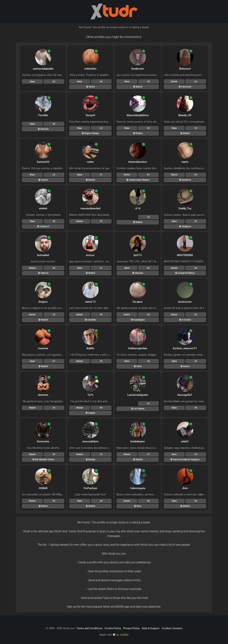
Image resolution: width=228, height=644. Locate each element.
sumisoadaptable (43, 69)
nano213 (90, 302)
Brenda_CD (185, 115)
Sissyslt (90, 115)
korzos (90, 255)
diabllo (90, 348)
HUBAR (43, 488)
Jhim (185, 488)
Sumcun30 (43, 162)
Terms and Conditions (89, 628)
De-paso (138, 302)
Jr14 (138, 208)
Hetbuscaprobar (138, 348)
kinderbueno (138, 441)
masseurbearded (90, 208)
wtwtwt (43, 208)
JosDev (124, 635)
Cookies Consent (172, 628)
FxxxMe (43, 115)
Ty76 (90, 395)
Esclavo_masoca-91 (185, 348)
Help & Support (150, 628)
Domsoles (43, 441)
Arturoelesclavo (138, 162)
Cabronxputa (138, 488)
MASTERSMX (185, 255)
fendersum (138, 69)
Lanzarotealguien (138, 395)
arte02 (185, 441)
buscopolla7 (185, 395)
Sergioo (43, 302)
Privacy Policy (131, 628)
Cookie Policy (113, 628)
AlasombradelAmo (138, 115)
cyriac (90, 162)
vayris (185, 162)
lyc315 (138, 255)
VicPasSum (90, 488)
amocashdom (90, 441)
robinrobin (90, 69)
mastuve (43, 348)
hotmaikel (43, 255)
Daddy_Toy (185, 208)
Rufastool (185, 69)
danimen (43, 395)
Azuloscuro (185, 302)
